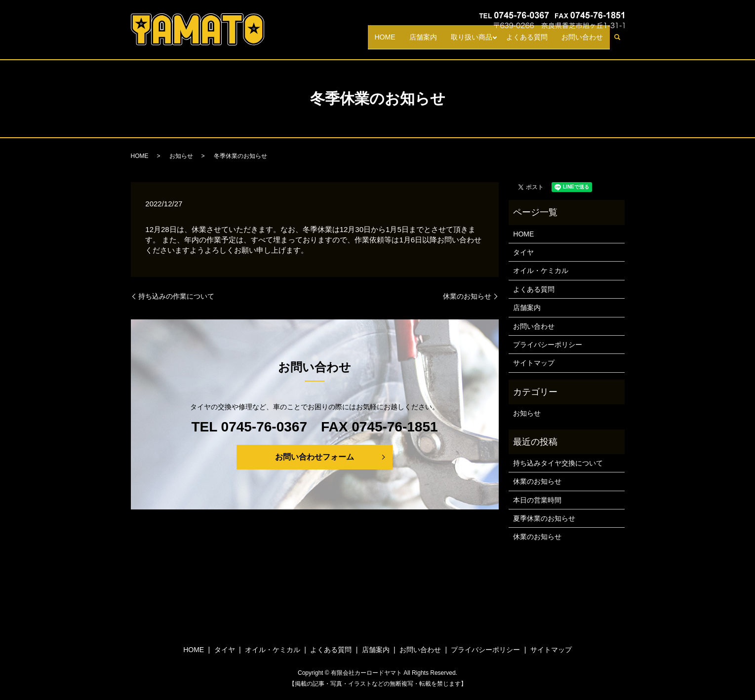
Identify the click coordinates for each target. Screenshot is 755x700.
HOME (385, 41)
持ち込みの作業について (176, 296)
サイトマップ (534, 363)
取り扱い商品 (472, 41)
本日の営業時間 (537, 500)
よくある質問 (527, 41)
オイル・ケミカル (541, 271)
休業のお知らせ (467, 296)
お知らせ (181, 156)
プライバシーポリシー (548, 345)
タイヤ (523, 252)
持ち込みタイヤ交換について (558, 463)
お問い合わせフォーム (315, 457)
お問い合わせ (582, 41)
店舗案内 (423, 41)
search (621, 41)
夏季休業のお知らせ (544, 518)
